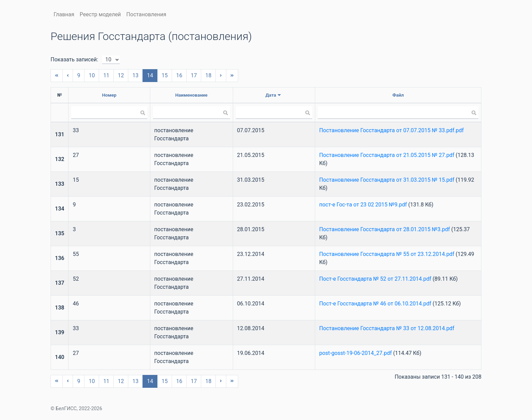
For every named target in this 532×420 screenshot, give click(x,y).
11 (106, 75)
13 (135, 75)
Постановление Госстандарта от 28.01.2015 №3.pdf (385, 229)
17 (194, 75)
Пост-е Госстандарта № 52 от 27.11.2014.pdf (375, 279)
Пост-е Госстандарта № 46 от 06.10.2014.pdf (375, 304)
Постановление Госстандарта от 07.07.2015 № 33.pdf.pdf (392, 130)
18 (208, 75)
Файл (398, 95)
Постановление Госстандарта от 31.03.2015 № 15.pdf (387, 180)
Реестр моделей (100, 14)
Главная (64, 14)
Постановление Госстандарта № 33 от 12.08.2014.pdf (387, 328)
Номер (109, 95)
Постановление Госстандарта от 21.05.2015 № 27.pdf (387, 155)
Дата (271, 95)
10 (92, 75)
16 (179, 75)
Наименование (191, 95)
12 (121, 75)
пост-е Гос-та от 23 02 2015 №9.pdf (363, 205)
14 (150, 75)
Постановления (146, 14)
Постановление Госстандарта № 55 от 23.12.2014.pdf (387, 254)
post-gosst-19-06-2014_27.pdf (356, 353)
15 (165, 75)
